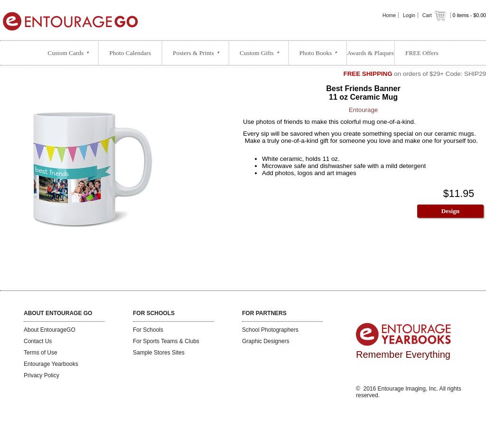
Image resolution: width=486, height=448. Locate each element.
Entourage (364, 110)
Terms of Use (41, 353)
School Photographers (270, 330)
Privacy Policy (42, 375)
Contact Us (38, 341)
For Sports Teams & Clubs (166, 341)
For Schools (148, 330)
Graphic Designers (266, 341)
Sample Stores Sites (159, 353)
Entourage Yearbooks (51, 364)
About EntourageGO (50, 330)
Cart (435, 15)
